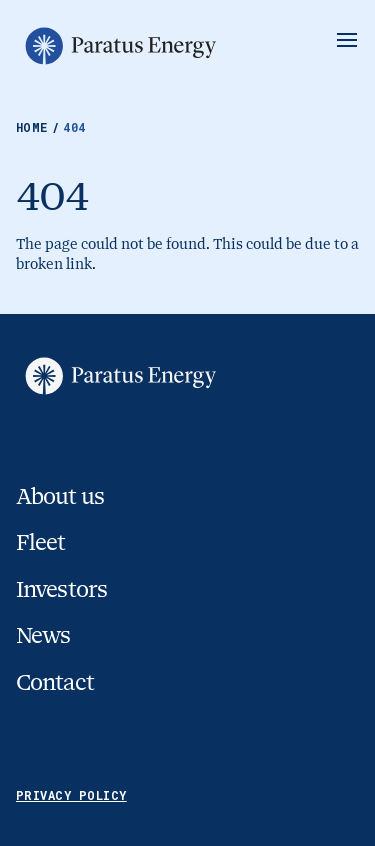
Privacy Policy (71, 795)
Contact (55, 682)
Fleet (41, 542)
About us (60, 496)
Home (39, 127)
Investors (61, 589)
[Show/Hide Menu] (347, 40)
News (43, 635)
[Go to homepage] (119, 46)
